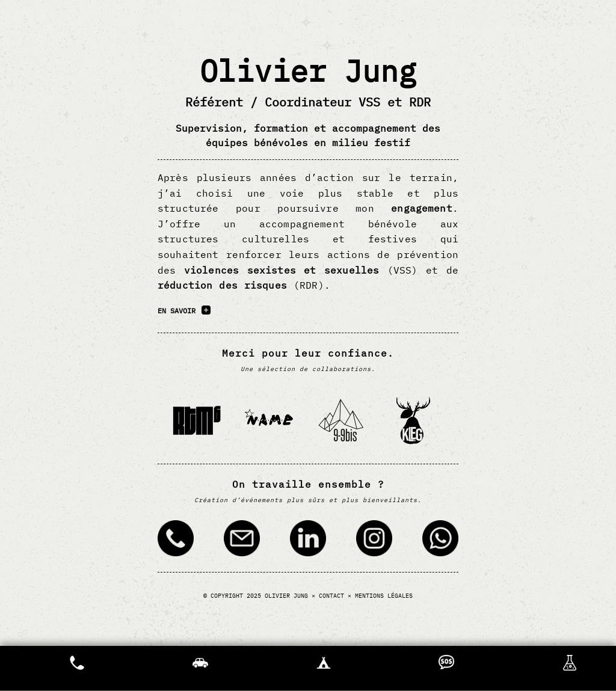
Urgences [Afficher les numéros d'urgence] (77, 668)
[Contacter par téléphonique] (176, 540)
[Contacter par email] (242, 540)
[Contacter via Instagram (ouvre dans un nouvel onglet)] (374, 540)
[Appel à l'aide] (446, 668)
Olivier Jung (286, 596)
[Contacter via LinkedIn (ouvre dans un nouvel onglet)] (308, 540)
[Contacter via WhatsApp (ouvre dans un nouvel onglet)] (440, 540)
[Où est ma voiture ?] (200, 668)
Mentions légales (384, 596)
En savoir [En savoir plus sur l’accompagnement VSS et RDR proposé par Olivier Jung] (177, 310)
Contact (331, 596)
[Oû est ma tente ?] (324, 668)
